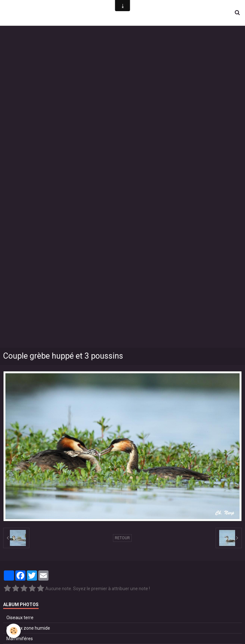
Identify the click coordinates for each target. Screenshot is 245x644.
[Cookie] (14, 631)
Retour (122, 538)
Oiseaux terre (20, 618)
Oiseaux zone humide (28, 628)
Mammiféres (20, 639)
